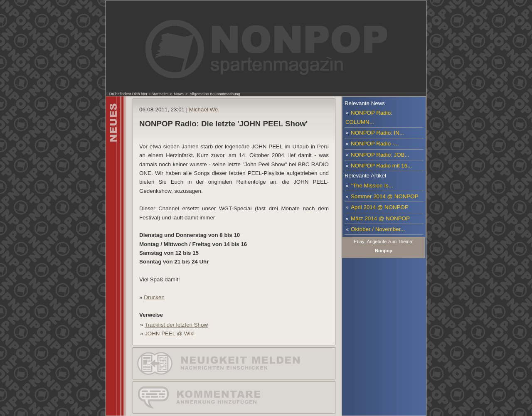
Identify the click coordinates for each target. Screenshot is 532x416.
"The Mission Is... (372, 186)
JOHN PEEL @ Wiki (170, 334)
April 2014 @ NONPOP (380, 207)
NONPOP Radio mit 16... (381, 166)
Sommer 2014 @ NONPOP (384, 196)
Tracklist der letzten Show (176, 325)
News (179, 94)
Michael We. (204, 110)
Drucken (154, 297)
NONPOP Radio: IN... (377, 133)
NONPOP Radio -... (375, 144)
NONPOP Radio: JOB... (380, 155)
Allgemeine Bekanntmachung (215, 94)
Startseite (159, 94)
